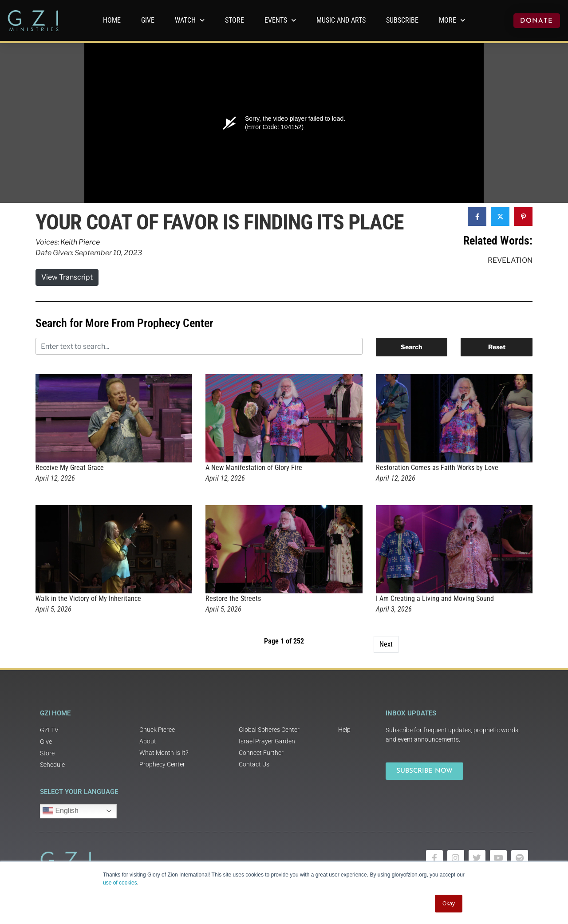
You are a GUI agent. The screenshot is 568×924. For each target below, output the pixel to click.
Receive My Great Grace (70, 468)
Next (386, 644)
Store (235, 20)
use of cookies (120, 883)
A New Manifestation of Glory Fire (254, 468)
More (452, 20)
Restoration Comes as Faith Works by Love (437, 468)
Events (280, 20)
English (61, 811)
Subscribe (402, 20)
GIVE (148, 20)
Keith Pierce (80, 242)
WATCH (190, 20)
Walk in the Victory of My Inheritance (88, 598)
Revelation (510, 260)
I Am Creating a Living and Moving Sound (435, 598)
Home (112, 20)
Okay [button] (449, 904)
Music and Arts (341, 20)
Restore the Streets (233, 598)
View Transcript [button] (67, 277)
